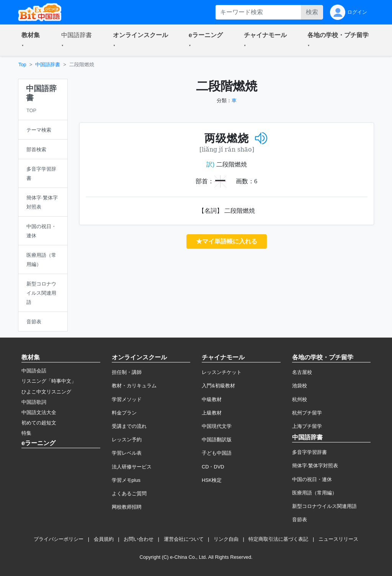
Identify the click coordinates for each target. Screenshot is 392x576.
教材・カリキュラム (134, 386)
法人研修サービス (132, 467)
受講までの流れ (129, 426)
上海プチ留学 (307, 426)
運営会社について (184, 539)
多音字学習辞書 (310, 452)
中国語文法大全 (39, 412)
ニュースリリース (338, 539)
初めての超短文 (39, 423)
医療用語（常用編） (314, 493)
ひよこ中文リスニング (46, 392)
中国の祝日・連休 (312, 479)
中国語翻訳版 (217, 440)
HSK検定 (212, 480)
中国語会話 (34, 371)
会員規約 (104, 539)
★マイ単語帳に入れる (227, 241)
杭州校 (300, 399)
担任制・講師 (127, 372)
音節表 (300, 520)
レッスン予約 (127, 440)
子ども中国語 (217, 453)
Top (22, 64)
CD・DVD (213, 467)
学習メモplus (126, 480)
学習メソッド (127, 399)
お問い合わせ (139, 539)
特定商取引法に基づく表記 (278, 539)
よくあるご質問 (129, 494)
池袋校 (300, 386)
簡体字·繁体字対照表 (315, 466)
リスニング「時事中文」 (49, 381)
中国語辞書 (48, 64)
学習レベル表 (127, 453)
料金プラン (124, 413)
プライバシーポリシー (59, 539)
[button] (32, 40)
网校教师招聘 (127, 507)
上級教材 (212, 413)
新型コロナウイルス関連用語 (324, 506)
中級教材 (212, 399)
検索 (312, 12)
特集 (26, 433)
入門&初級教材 (218, 386)
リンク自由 (226, 539)
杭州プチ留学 (307, 413)
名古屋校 (302, 372)
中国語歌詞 (34, 402)
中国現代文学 (217, 426)
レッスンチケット (222, 372)
